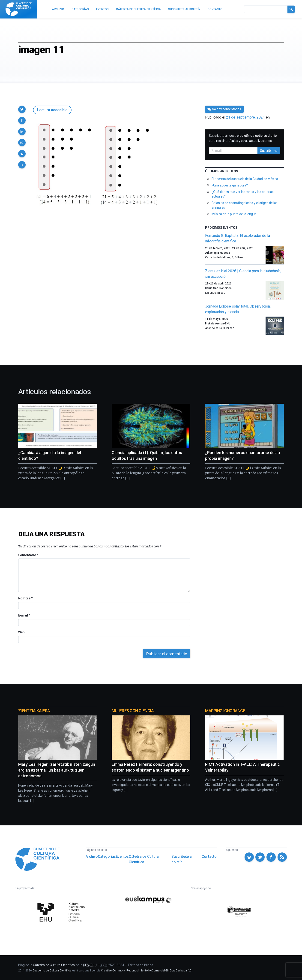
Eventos (122, 856)
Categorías (107, 856)
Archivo (92, 856)
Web (21, 632)
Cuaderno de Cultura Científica (52, 971)
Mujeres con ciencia (133, 711)
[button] (22, 109)
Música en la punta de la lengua (234, 214)
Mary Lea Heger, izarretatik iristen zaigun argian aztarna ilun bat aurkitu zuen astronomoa (57, 770)
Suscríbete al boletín (182, 859)
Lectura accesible (52, 110)
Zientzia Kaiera (34, 711)
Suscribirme (269, 151)
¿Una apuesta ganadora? (230, 185)
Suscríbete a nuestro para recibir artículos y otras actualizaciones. (243, 138)
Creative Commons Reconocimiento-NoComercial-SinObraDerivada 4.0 (146, 971)
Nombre (25, 598)
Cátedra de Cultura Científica (144, 859)
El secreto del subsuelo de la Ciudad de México (245, 179)
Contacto (209, 856)
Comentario (28, 555)
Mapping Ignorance (225, 711)
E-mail (24, 615)
